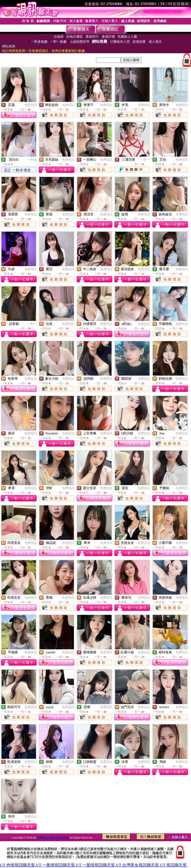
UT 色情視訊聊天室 (17, 865)
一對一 (145, 160)
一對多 (32, 160)
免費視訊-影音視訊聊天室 (53, 837)
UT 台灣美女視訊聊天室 (137, 865)
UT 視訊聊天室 (173, 865)
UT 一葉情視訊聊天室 (95, 865)
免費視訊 (31, 105)
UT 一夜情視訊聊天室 (55, 865)
